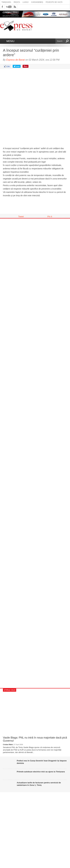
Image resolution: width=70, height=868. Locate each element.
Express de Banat (15, 60)
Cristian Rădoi (8, 745)
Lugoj (26, 2)
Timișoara (6, 2)
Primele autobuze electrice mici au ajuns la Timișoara (41, 772)
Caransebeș (37, 2)
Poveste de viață (54, 2)
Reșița (17, 2)
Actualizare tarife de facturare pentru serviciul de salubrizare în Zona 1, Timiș (39, 784)
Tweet (21, 217)
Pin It (50, 217)
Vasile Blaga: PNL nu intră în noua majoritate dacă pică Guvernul (35, 739)
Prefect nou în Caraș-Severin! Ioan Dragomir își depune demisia (42, 762)
